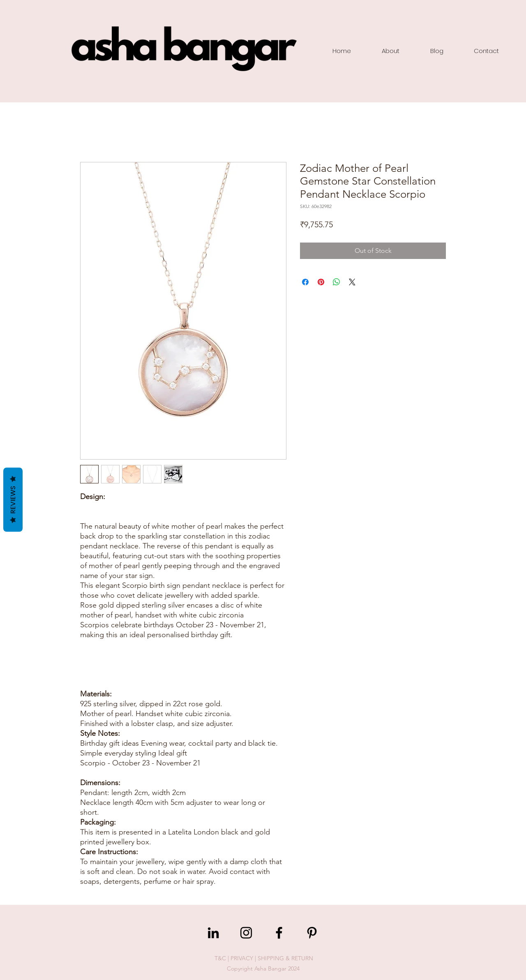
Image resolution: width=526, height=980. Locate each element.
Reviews (13, 500)
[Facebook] (279, 933)
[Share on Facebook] (305, 282)
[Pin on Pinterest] (321, 282)
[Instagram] (246, 933)
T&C (220, 958)
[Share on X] (352, 282)
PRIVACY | (244, 958)
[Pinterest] (312, 933)
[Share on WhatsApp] (337, 282)
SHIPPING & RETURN (285, 958)
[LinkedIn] (213, 933)
